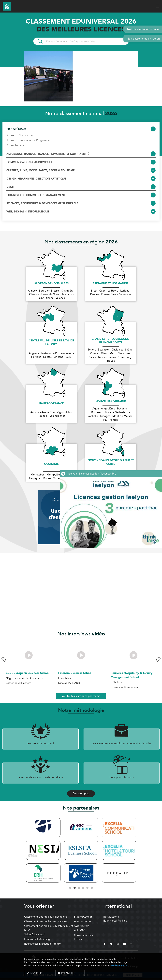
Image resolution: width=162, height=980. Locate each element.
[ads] (81, 101)
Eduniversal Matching (37, 939)
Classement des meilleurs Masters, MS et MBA (49, 928)
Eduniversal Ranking (115, 921)
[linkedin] (118, 944)
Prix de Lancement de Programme (30, 140)
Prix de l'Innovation (21, 135)
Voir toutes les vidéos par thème (81, 696)
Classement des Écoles (83, 937)
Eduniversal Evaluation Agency (42, 944)
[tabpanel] (43, 851)
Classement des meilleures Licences (46, 921)
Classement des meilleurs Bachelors (46, 917)
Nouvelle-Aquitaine (111, 402)
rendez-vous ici (119, 966)
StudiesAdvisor (83, 917)
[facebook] (105, 944)
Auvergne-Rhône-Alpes (51, 284)
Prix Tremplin (18, 145)
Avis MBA (80, 931)
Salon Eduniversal (35, 934)
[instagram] (131, 944)
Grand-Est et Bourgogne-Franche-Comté (111, 341)
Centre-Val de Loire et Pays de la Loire (51, 343)
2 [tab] (75, 888)
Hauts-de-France (51, 404)
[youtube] (124, 944)
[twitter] (111, 944)
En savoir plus (81, 793)
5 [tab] (88, 888)
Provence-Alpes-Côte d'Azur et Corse (111, 462)
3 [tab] (79, 888)
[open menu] (158, 6)
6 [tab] (92, 888)
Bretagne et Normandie (111, 284)
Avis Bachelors (83, 921)
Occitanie (51, 464)
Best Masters (111, 917)
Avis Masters (82, 926)
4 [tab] (83, 888)
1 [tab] (70, 888)
